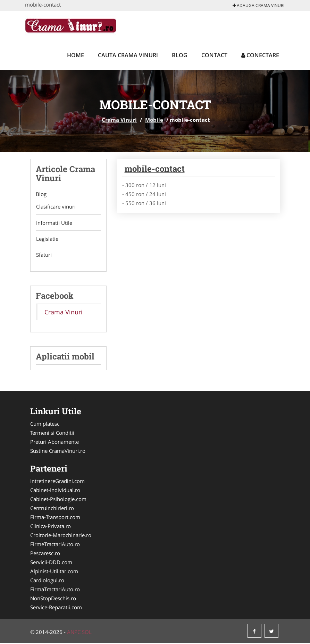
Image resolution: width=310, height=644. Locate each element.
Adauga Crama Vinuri (258, 5)
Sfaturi (44, 256)
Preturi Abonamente (55, 443)
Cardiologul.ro (47, 581)
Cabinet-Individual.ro (55, 491)
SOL (87, 633)
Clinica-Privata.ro (51, 527)
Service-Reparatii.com (56, 608)
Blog (180, 55)
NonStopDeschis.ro (53, 599)
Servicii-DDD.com (51, 563)
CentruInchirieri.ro (52, 509)
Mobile (154, 120)
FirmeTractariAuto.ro (55, 545)
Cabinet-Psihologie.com (58, 500)
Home (76, 55)
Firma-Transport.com (55, 518)
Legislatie (47, 239)
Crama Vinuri (119, 120)
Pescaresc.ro (45, 554)
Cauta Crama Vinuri (128, 55)
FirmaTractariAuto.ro (55, 590)
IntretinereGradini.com (57, 482)
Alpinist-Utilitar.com (54, 572)
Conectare (260, 55)
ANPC (74, 633)
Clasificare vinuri (56, 207)
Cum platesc (45, 425)
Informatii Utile (54, 223)
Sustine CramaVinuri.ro (58, 452)
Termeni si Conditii (52, 434)
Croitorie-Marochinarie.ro (61, 536)
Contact (214, 55)
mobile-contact (155, 169)
